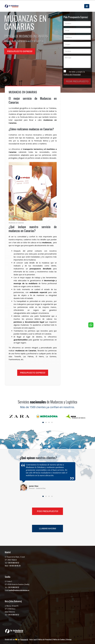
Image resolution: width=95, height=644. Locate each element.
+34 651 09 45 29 (15, 566)
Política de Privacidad (45, 639)
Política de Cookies (59, 639)
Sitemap (69, 639)
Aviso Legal (33, 639)
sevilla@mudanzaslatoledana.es (19, 590)
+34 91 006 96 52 (13, 563)
